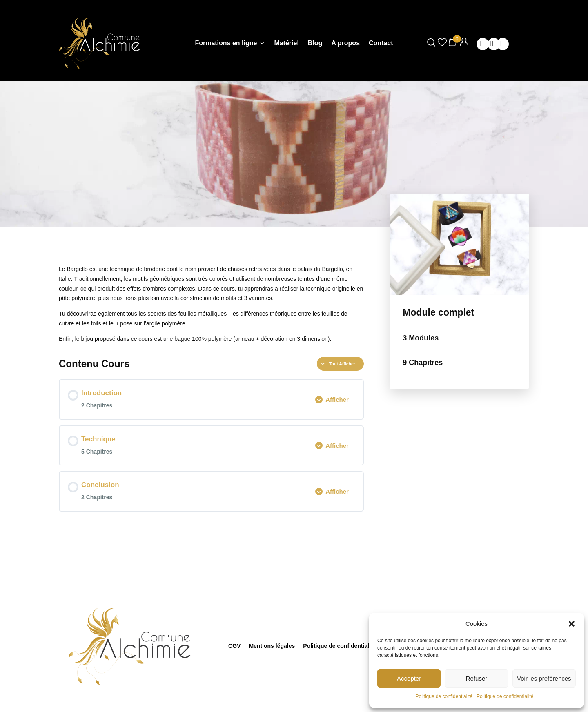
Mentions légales (272, 646)
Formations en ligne (226, 43)
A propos (345, 43)
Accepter (409, 678)
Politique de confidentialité (444, 696)
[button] (572, 624)
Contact (381, 43)
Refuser (477, 678)
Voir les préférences (544, 678)
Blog (315, 43)
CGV (234, 646)
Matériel (286, 43)
